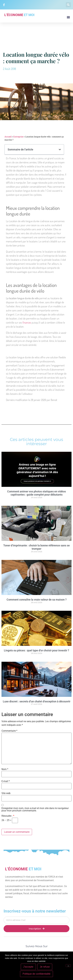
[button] (68, 5)
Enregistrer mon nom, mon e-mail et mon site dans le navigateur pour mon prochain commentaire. (35, 809)
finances (27, 322)
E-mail (6, 781)
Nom (5, 769)
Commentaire (9, 731)
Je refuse (45, 967)
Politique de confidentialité (36, 974)
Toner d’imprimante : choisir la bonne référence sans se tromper (36, 547)
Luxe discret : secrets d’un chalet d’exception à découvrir (37, 701)
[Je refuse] (68, 966)
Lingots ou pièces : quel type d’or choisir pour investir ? (36, 650)
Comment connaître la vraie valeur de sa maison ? (37, 600)
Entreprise (18, 137)
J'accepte (28, 967)
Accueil (8, 137)
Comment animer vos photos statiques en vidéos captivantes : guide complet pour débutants (36, 493)
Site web (6, 793)
